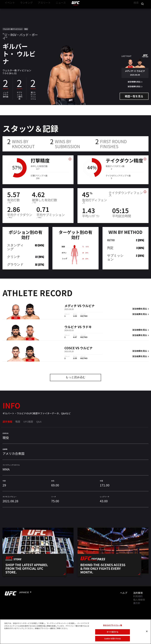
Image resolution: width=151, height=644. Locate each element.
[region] (75, 632)
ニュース (53, 10)
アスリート (39, 10)
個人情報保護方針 (139, 601)
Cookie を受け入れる (112, 639)
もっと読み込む (75, 378)
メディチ (71, 306)
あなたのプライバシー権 (112, 625)
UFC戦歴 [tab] (28, 422)
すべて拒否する (112, 632)
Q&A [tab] (39, 422)
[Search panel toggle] (142, 10)
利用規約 (138, 596)
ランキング (23, 10)
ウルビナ (88, 306)
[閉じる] (147, 631)
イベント (9, 10)
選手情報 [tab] (7, 422)
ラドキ (87, 327)
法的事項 (138, 593)
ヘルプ (124, 593)
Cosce (70, 348)
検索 (136, 10)
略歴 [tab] (18, 422)
